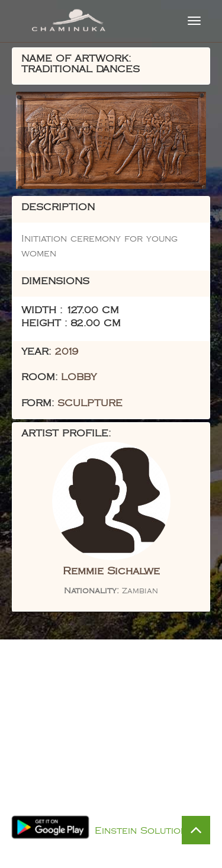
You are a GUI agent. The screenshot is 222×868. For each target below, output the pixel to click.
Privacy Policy (123, 816)
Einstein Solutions (144, 831)
